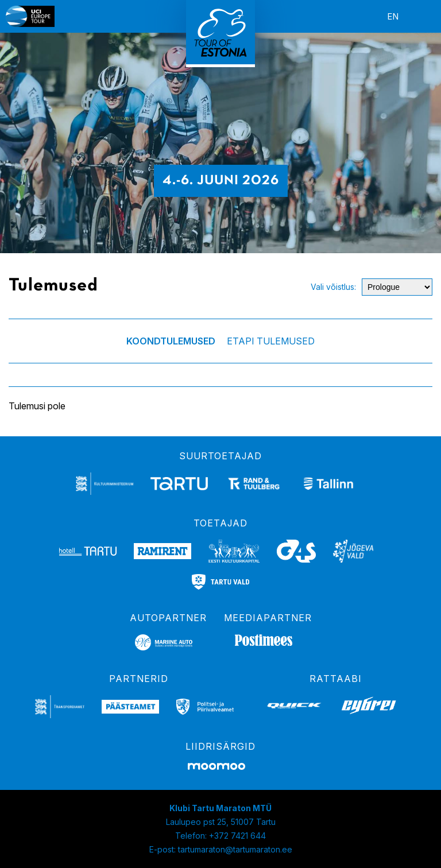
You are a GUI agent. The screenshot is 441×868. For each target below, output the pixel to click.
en (393, 16)
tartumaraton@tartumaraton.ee (235, 849)
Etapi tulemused (271, 341)
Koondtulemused (171, 341)
